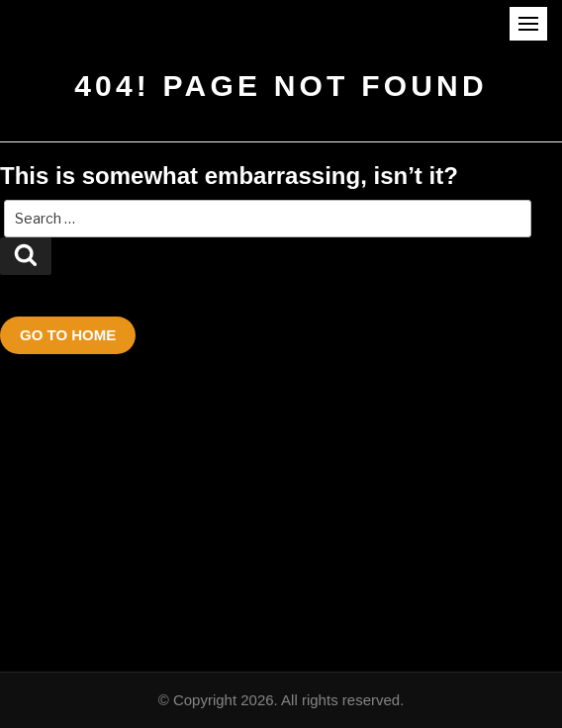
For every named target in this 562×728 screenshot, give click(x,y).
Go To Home (68, 335)
